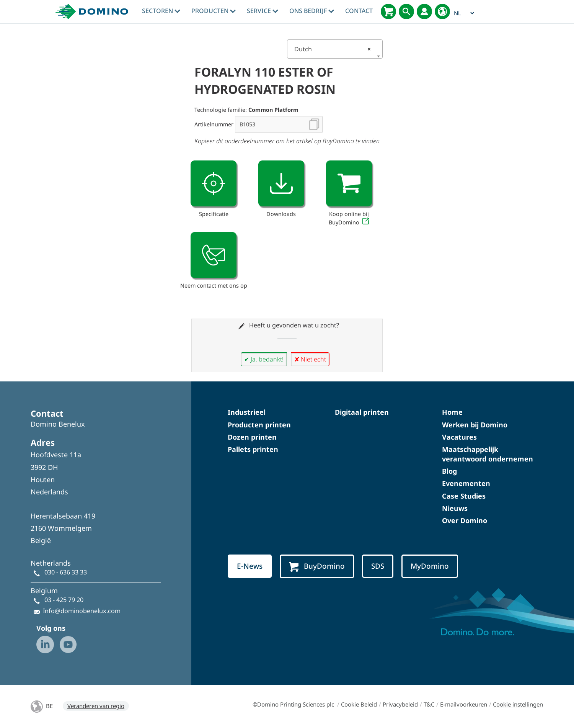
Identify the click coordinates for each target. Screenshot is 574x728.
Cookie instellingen (518, 704)
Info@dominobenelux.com (82, 611)
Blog (449, 471)
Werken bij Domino (475, 425)
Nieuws (455, 508)
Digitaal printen (362, 412)
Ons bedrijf (312, 11)
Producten (214, 11)
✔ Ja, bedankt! (264, 359)
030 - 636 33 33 (66, 572)
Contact (359, 11)
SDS (378, 566)
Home (452, 412)
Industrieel (247, 412)
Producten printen (259, 425)
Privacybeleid (400, 704)
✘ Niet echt (310, 359)
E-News (250, 566)
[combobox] (335, 49)
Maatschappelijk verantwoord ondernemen (488, 454)
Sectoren (161, 11)
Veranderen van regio (96, 706)
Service (263, 11)
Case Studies (464, 496)
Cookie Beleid (359, 704)
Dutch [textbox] (333, 49)
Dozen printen (252, 437)
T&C (429, 704)
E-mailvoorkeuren (464, 704)
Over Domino (465, 520)
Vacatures (459, 437)
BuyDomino (317, 566)
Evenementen (466, 483)
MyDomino (430, 566)
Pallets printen (253, 449)
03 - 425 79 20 (64, 600)
